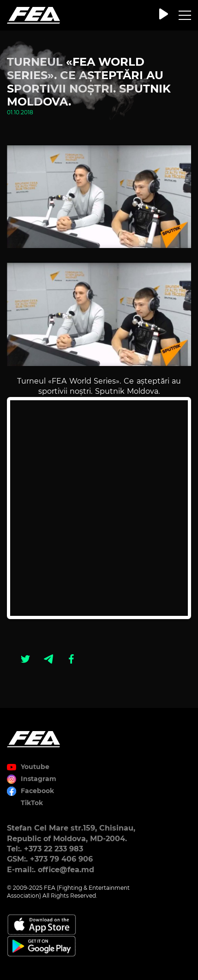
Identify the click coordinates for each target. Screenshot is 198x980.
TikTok (32, 803)
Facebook (37, 791)
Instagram (39, 779)
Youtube (35, 767)
